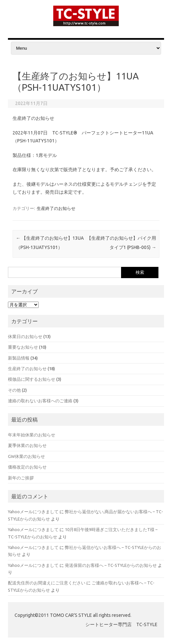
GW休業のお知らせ (26, 456)
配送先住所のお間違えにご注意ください (47, 583)
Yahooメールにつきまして (33, 512)
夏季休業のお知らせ (27, 445)
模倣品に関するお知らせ (32, 379)
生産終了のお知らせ (56, 208)
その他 (14, 390)
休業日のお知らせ (25, 336)
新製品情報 (19, 358)
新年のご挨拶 (21, 478)
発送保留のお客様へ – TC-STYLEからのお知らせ (111, 565)
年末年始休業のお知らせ (32, 435)
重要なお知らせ (23, 347)
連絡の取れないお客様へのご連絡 (40, 401)
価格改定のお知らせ (27, 467)
